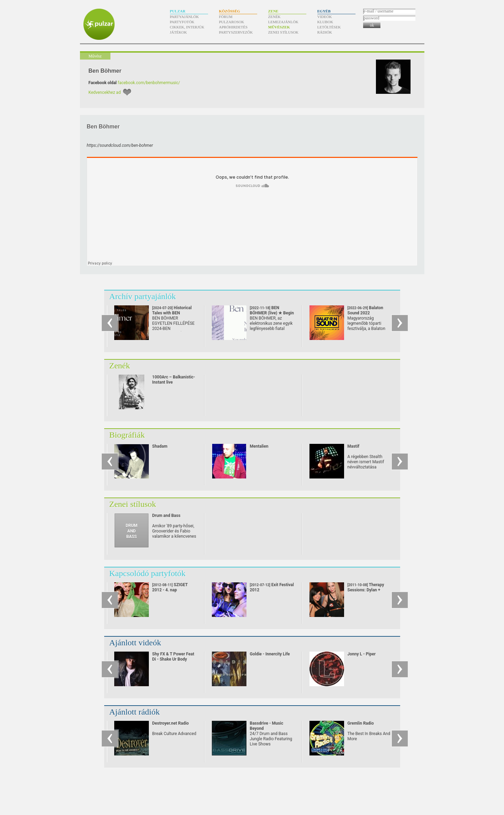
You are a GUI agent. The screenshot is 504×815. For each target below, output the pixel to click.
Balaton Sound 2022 (365, 313)
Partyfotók (182, 22)
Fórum (226, 17)
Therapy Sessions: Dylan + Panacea (366, 590)
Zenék (274, 17)
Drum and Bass (166, 516)
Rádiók (325, 32)
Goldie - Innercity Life (270, 654)
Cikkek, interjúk (187, 27)
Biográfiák (127, 435)
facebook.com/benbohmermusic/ (149, 83)
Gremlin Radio (361, 723)
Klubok (325, 22)
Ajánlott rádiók (135, 712)
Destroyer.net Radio (171, 723)
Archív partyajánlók (143, 296)
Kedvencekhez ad (105, 92)
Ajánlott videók (135, 643)
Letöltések (329, 27)
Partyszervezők (236, 32)
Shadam (160, 446)
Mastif (354, 446)
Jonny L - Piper (362, 654)
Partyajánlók (184, 17)
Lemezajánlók (283, 22)
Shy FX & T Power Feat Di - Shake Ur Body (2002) (173, 659)
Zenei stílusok (283, 32)
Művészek (279, 27)
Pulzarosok (232, 22)
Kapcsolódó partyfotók (148, 573)
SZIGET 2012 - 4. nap (170, 587)
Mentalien (259, 446)
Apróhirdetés (233, 27)
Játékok (179, 32)
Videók (325, 17)
